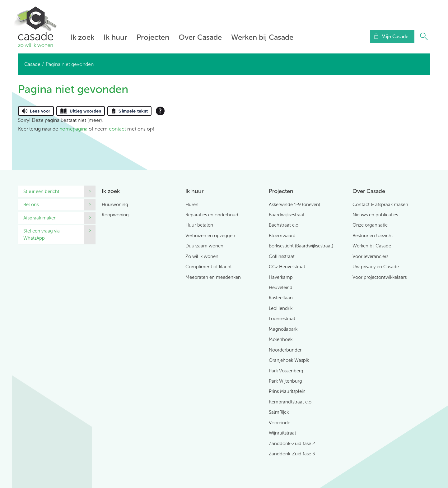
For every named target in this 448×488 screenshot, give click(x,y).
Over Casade (200, 37)
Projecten (153, 37)
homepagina (74, 129)
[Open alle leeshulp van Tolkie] (160, 111)
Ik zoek (82, 37)
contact (117, 129)
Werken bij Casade (262, 37)
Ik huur (115, 37)
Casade (32, 64)
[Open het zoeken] (424, 37)
